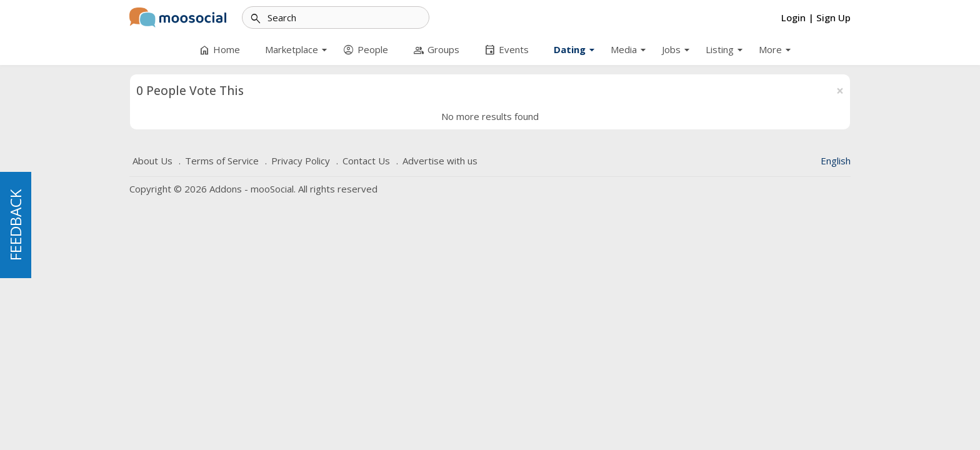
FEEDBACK (15, 225)
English (836, 161)
